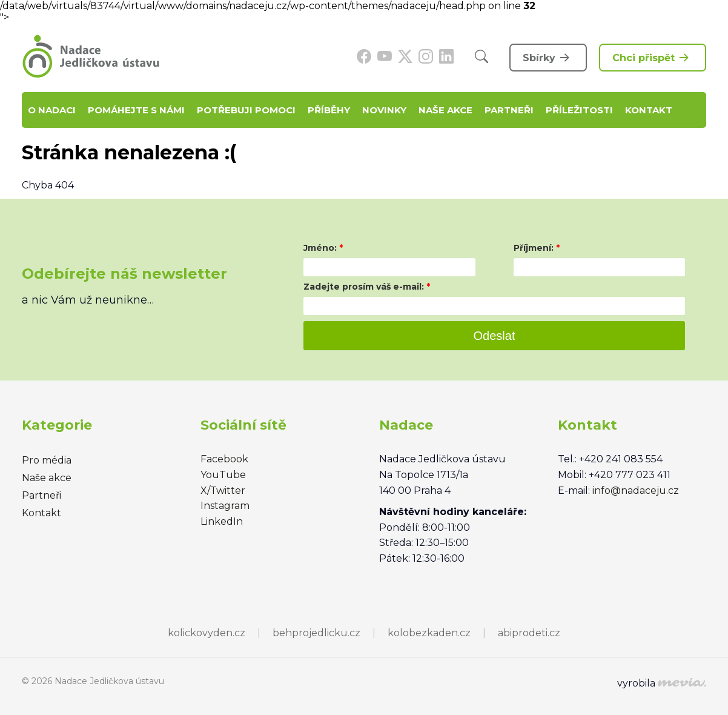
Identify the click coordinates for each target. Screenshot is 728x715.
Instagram (225, 506)
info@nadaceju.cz (636, 491)
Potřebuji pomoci (246, 110)
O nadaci (52, 110)
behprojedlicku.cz (316, 633)
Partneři (509, 110)
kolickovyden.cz (207, 633)
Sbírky (548, 58)
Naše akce (445, 110)
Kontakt (649, 110)
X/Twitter (223, 491)
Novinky (384, 110)
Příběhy (329, 110)
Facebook (224, 459)
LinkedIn (222, 521)
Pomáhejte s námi (136, 110)
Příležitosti (579, 110)
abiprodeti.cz (529, 633)
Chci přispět (653, 58)
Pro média (47, 460)
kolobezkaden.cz (429, 633)
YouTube (223, 475)
